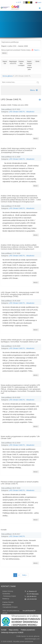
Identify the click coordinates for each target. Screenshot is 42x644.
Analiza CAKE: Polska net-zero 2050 (14, 105)
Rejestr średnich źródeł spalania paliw (29, 65)
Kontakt (4, 530)
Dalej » (25, 575)
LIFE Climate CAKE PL (17, 536)
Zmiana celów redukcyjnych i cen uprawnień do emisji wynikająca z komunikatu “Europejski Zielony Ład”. (21, 341)
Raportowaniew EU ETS (13, 62)
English (39, 2)
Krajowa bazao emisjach (21, 63)
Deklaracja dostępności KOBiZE (12, 632)
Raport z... (37, 50)
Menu (34, 90)
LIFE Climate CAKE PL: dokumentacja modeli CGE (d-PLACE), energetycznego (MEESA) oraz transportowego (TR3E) (20, 294)
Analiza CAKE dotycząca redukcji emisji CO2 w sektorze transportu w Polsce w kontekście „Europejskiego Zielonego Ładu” (18, 150)
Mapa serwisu (14, 630)
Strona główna (8, 76)
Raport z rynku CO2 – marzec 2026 (15, 46)
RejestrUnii (5, 62)
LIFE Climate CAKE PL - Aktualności (22, 112)
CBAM (37, 61)
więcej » (5, 53)
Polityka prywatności (28, 630)
